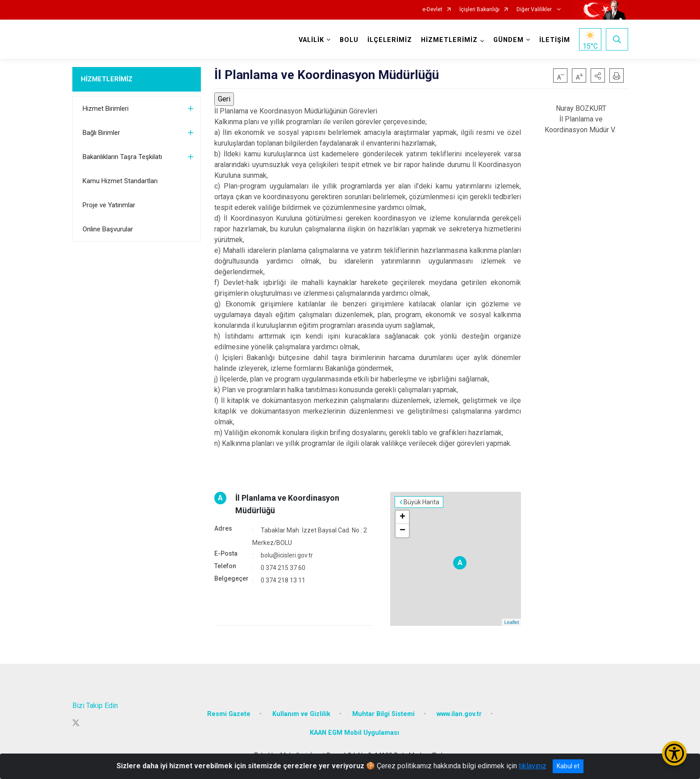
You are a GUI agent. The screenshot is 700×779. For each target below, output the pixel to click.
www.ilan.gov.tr (459, 714)
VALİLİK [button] (311, 40)
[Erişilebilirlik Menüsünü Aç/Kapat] (674, 753)
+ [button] (402, 517)
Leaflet (511, 622)
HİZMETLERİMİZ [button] (449, 40)
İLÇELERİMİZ (390, 40)
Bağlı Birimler (101, 133)
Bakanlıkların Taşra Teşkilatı (122, 157)
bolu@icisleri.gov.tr (287, 555)
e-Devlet (432, 10)
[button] (598, 75)
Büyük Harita (421, 502)
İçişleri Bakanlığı (479, 10)
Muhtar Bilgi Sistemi (383, 714)
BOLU (349, 40)
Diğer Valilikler (535, 10)
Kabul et (568, 766)
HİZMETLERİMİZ (107, 79)
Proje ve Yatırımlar (109, 205)
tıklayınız (533, 766)
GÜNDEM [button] (508, 40)
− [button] (402, 531)
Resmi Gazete (229, 714)
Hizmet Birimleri (106, 109)
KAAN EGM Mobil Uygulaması (354, 733)
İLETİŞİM (555, 40)
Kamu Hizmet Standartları (120, 181)
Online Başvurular (108, 229)
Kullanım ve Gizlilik (301, 714)
